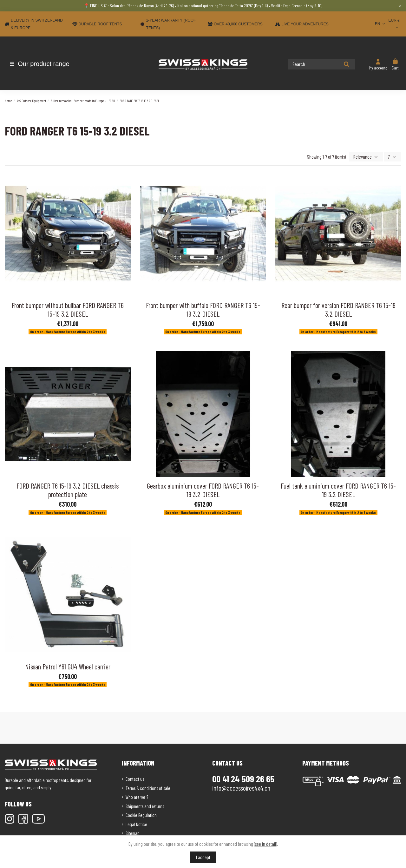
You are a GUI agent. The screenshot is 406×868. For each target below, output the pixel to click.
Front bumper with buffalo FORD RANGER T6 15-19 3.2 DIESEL (203, 309)
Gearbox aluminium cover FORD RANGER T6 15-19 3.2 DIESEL (203, 489)
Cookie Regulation (141, 815)
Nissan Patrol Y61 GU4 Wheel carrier (68, 666)
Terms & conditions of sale (148, 787)
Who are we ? (137, 797)
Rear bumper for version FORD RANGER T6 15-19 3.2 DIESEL (338, 309)
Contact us (135, 779)
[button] (42, 64)
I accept (203, 857)
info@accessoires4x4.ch (241, 787)
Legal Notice (136, 824)
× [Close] (400, 6)
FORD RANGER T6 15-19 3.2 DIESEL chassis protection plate (68, 489)
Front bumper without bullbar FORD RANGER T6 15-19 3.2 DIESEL (68, 309)
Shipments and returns (145, 806)
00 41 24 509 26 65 (243, 779)
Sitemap (133, 833)
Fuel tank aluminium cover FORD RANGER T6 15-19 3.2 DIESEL (338, 489)
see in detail (265, 844)
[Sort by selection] (368, 157)
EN (380, 24)
